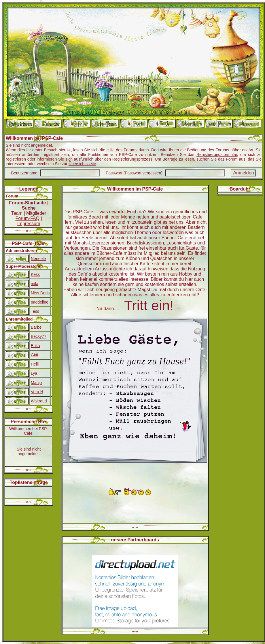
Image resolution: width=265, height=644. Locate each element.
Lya (34, 373)
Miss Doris (40, 293)
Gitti (34, 355)
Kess (35, 274)
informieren (47, 159)
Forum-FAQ (28, 218)
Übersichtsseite (82, 164)
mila (35, 284)
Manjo (36, 383)
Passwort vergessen (143, 173)
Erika (35, 346)
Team (17, 213)
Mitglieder (36, 213)
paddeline (40, 302)
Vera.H (37, 392)
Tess (35, 311)
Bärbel (37, 327)
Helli (35, 364)
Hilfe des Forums (122, 150)
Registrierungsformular (217, 155)
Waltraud (39, 401)
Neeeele (38, 259)
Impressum (29, 224)
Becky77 (39, 336)
